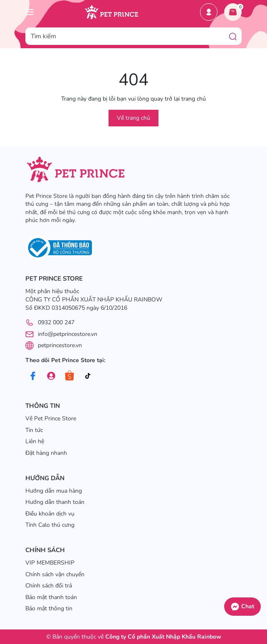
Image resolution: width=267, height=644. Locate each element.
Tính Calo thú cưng (50, 525)
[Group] (51, 376)
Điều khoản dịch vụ (50, 514)
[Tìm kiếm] (233, 36)
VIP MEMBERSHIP (50, 563)
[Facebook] (33, 376)
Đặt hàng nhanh (46, 453)
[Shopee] (69, 376)
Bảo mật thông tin (49, 608)
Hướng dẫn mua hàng (54, 491)
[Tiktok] (88, 376)
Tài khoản (209, 12)
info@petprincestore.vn (68, 334)
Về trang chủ (133, 118)
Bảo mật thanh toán (51, 597)
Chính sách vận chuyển (55, 574)
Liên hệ (35, 441)
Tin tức (34, 430)
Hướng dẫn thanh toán (55, 502)
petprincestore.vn (60, 345)
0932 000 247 (56, 322)
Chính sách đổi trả (49, 586)
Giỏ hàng (235, 10)
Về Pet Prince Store (51, 418)
